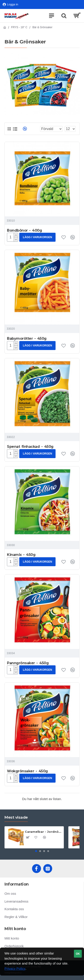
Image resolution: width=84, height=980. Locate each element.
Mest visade (16, 817)
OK (78, 954)
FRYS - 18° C (19, 27)
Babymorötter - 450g (27, 338)
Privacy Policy (15, 968)
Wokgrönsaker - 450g (27, 771)
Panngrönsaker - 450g (28, 663)
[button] (36, 851)
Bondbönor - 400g (24, 230)
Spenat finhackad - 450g (30, 447)
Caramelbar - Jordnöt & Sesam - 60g (43, 832)
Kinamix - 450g (21, 555)
